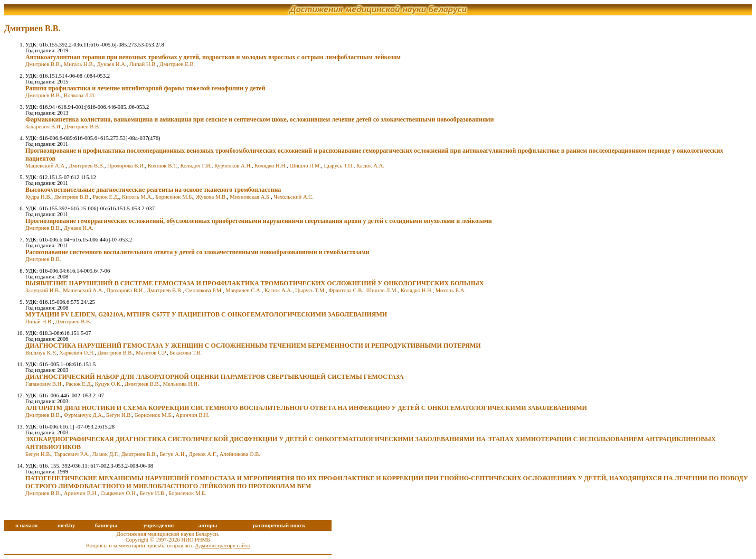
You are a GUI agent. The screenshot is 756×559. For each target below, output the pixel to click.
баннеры (106, 525)
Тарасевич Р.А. (72, 454)
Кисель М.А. (137, 197)
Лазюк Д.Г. (106, 454)
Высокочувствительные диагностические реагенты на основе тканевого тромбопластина (153, 190)
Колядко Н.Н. (271, 166)
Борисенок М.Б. (174, 197)
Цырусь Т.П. (339, 166)
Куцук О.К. (108, 384)
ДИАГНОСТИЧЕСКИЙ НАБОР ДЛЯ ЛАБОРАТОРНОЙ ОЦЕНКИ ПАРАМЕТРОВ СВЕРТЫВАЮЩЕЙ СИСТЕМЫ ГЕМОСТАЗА (215, 377)
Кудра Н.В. (38, 197)
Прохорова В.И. (126, 166)
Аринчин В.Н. (193, 415)
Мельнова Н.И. (181, 384)
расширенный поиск (279, 525)
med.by (66, 525)
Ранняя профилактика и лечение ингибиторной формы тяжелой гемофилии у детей (145, 88)
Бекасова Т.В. (186, 353)
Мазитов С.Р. (151, 353)
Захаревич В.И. (44, 127)
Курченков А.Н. (233, 166)
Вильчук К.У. (41, 353)
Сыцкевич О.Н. (119, 493)
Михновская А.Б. (250, 197)
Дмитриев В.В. (43, 64)
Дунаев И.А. (112, 64)
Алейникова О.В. (240, 454)
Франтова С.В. (346, 290)
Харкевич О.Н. (77, 353)
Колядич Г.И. (196, 166)
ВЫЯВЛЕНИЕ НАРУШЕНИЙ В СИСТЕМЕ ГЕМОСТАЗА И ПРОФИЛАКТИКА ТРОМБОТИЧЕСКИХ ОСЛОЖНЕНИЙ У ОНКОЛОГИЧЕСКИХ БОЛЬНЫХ (255, 283)
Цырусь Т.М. (310, 290)
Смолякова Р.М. (204, 290)
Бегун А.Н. (173, 454)
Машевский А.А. (46, 166)
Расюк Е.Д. (106, 197)
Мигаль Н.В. (79, 64)
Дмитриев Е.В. (177, 64)
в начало (26, 525)
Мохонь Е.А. (451, 290)
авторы (208, 525)
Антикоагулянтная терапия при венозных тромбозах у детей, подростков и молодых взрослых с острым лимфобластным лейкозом (213, 57)
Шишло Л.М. (305, 166)
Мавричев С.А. (243, 290)
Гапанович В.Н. (44, 384)
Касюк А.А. (370, 166)
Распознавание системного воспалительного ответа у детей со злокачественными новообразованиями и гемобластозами (197, 252)
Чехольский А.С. (294, 197)
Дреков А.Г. (202, 454)
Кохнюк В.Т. (163, 166)
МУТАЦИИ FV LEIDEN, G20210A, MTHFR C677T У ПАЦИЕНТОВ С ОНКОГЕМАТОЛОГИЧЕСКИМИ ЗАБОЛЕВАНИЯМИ (206, 314)
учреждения (158, 525)
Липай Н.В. (143, 64)
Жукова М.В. (211, 197)
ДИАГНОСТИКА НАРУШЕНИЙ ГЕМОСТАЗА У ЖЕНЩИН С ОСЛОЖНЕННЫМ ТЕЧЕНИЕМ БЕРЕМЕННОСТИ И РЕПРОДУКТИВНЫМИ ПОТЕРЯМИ (253, 346)
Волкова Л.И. (80, 95)
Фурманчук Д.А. (84, 415)
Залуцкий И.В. (43, 290)
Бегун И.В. (119, 415)
